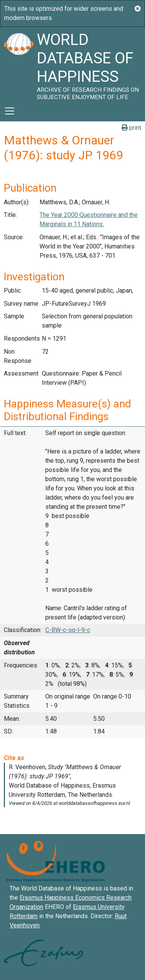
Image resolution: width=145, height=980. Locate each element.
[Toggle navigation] (10, 111)
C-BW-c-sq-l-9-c (68, 630)
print (131, 128)
